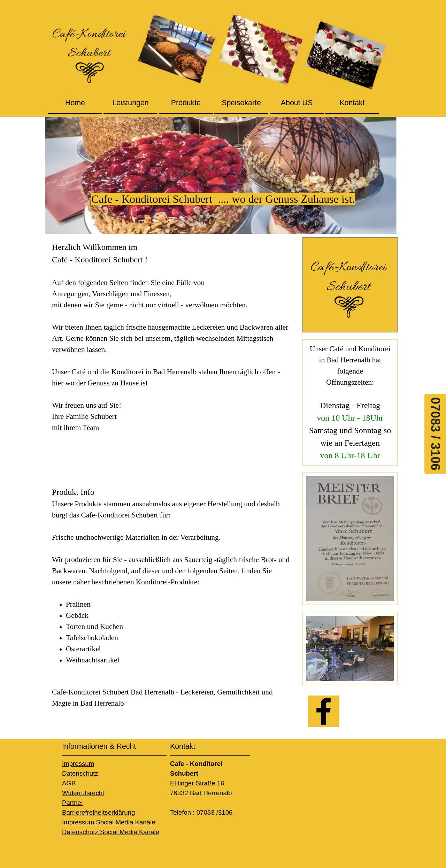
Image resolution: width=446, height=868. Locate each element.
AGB (69, 783)
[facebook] (324, 711)
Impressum (78, 764)
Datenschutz (80, 773)
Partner (73, 803)
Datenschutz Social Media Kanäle (111, 832)
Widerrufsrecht (83, 793)
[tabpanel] (223, 175)
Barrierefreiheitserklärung (98, 812)
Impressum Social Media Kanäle (109, 822)
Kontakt (352, 103)
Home (75, 103)
